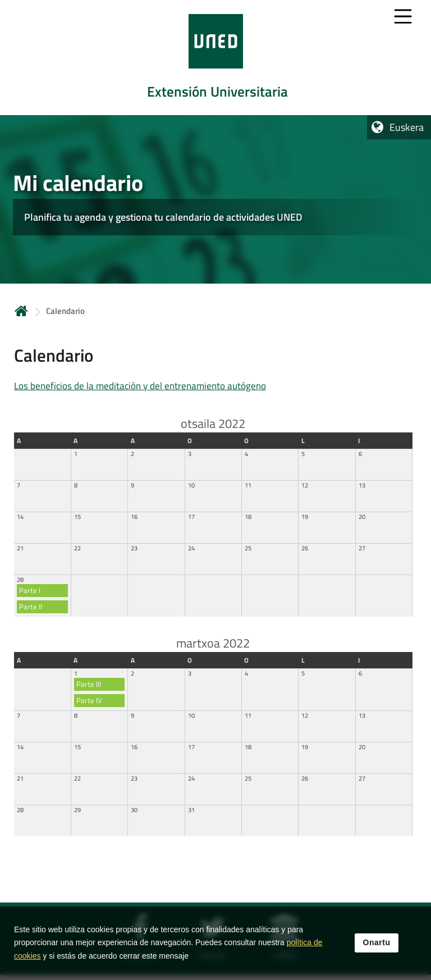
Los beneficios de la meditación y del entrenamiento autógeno (140, 386)
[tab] (215, 58)
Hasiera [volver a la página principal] (21, 311)
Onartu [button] (377, 943)
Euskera (407, 127)
